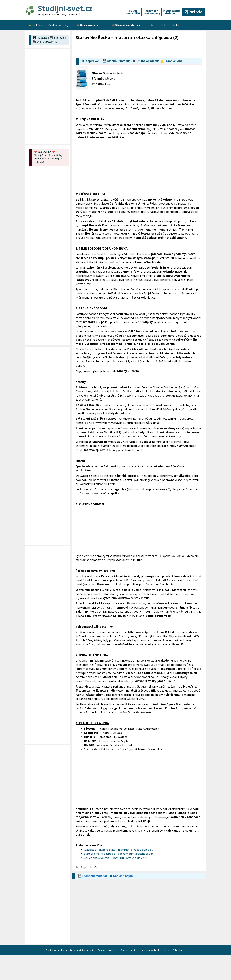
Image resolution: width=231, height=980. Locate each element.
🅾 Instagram (41, 38)
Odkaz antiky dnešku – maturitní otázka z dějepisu (116, 858)
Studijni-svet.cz (65, 8)
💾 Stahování (58, 38)
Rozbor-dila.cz (68, 950)
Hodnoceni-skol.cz (149, 950)
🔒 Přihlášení (35, 25)
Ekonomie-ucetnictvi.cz (109, 950)
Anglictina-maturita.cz (87, 950)
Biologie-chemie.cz (130, 950)
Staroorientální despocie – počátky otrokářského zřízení (119, 854)
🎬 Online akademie (45, 42)
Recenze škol (158, 25)
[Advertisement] (134, 49)
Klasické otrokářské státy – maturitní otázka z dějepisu (119, 850)
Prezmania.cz (165, 950)
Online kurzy (179, 950)
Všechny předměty (58, 25)
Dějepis (83, 867)
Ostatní (178, 25)
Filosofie (93, 867)
